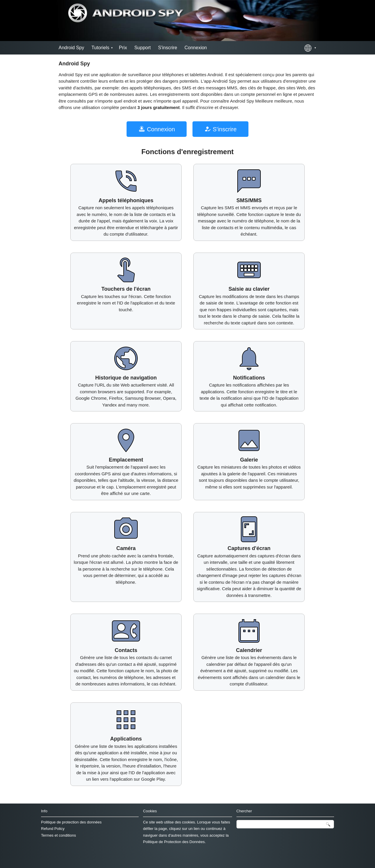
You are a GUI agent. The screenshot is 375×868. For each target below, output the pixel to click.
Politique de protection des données (71, 822)
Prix (123, 48)
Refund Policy (53, 829)
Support (142, 48)
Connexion (196, 48)
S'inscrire (167, 48)
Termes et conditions (58, 835)
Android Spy (71, 48)
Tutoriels (100, 48)
